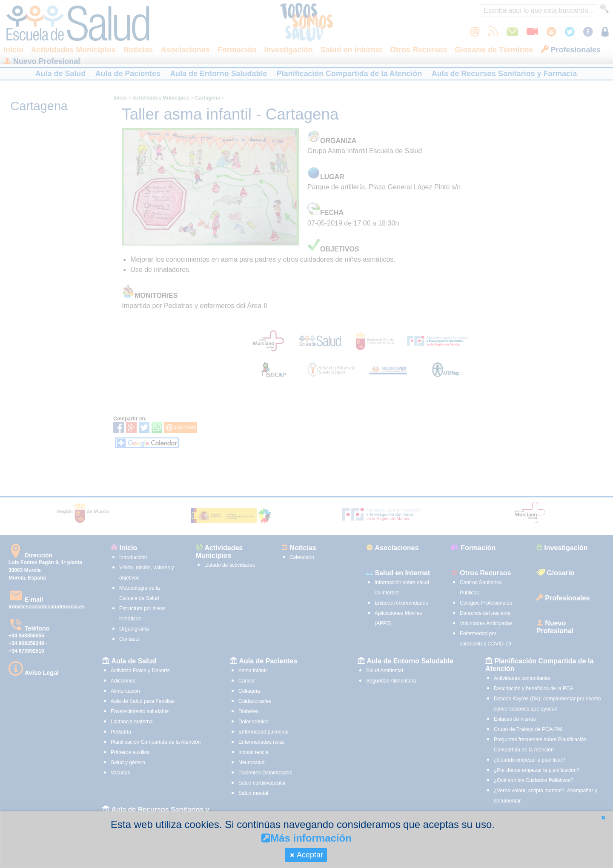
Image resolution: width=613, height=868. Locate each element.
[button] (603, 818)
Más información (306, 838)
